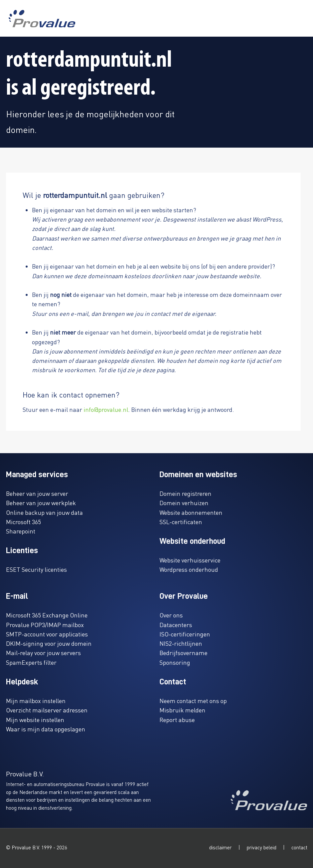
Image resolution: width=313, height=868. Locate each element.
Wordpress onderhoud (189, 569)
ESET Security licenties (36, 569)
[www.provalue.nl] (42, 18)
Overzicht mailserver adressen (47, 710)
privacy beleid (262, 847)
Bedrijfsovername (183, 653)
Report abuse (177, 720)
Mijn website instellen (35, 720)
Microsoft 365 (23, 522)
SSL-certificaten (181, 522)
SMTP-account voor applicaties (47, 634)
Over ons (171, 615)
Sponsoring (175, 662)
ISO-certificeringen (185, 634)
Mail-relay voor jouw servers (43, 653)
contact (299, 847)
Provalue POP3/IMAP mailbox (45, 625)
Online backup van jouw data (44, 512)
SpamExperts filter (31, 662)
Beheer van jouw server (37, 493)
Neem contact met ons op (193, 701)
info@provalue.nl (106, 409)
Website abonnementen (191, 512)
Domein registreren (185, 493)
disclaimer (220, 847)
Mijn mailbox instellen (36, 701)
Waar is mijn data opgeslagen (46, 729)
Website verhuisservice (190, 560)
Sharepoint (21, 531)
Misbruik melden (182, 710)
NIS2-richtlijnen (181, 643)
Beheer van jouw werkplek (41, 503)
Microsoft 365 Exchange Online (47, 615)
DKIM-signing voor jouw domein (49, 643)
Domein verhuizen (184, 503)
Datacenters (176, 625)
